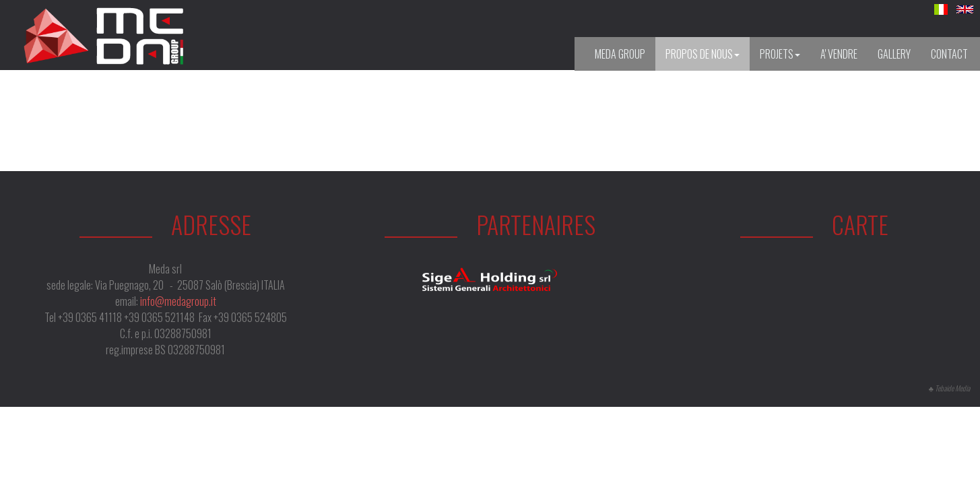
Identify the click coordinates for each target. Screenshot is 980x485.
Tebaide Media (952, 388)
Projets (780, 54)
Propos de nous (703, 54)
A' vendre (839, 54)
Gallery (894, 54)
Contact (949, 54)
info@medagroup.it (178, 301)
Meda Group (620, 54)
